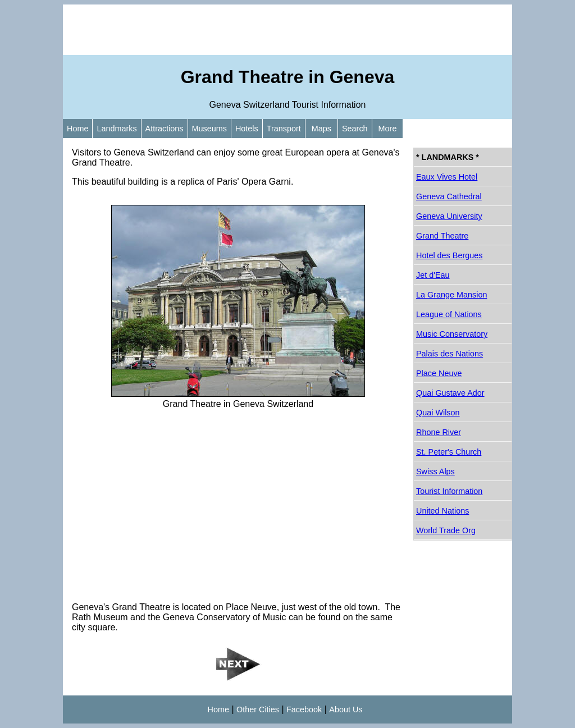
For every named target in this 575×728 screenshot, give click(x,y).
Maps (321, 129)
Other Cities (258, 709)
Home (77, 129)
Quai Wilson (438, 413)
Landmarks (117, 129)
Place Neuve (439, 373)
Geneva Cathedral (449, 196)
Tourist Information (449, 491)
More (388, 129)
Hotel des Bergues (449, 255)
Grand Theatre (442, 236)
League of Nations (449, 314)
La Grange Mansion (451, 295)
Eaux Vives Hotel (447, 177)
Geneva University (449, 216)
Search (355, 129)
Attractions (165, 129)
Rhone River (439, 432)
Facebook (304, 709)
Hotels (247, 129)
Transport (284, 129)
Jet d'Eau (433, 275)
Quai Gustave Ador (450, 393)
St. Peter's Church (449, 452)
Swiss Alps (435, 471)
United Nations (442, 511)
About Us (346, 709)
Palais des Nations (449, 354)
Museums (209, 129)
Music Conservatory (452, 334)
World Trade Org (446, 530)
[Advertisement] (287, 30)
